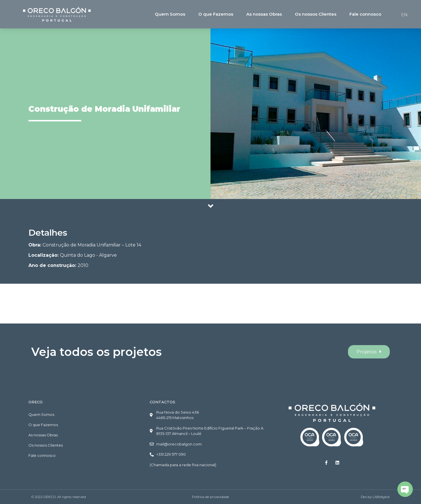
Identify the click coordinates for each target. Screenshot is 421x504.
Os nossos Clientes (316, 14)
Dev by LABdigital (375, 497)
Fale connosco (365, 14)
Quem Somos (170, 14)
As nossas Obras (264, 14)
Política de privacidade (210, 497)
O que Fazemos (216, 14)
